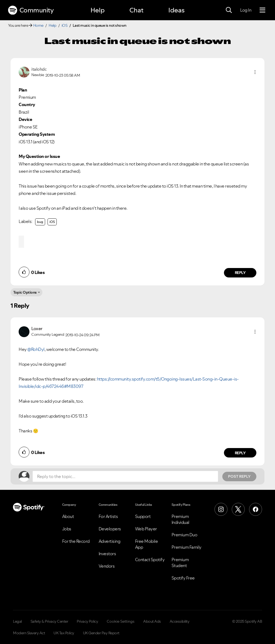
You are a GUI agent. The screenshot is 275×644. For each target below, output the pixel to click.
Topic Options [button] (25, 292)
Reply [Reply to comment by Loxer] (240, 453)
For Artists (108, 516)
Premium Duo (185, 535)
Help (98, 10)
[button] (255, 72)
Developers (110, 529)
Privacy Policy (87, 621)
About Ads (152, 621)
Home (38, 25)
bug (40, 222)
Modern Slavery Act (29, 633)
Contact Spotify (150, 560)
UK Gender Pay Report (101, 633)
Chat (136, 10)
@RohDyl (36, 349)
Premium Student (180, 562)
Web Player (146, 529)
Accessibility (180, 621)
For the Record (76, 541)
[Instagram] (221, 509)
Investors (107, 554)
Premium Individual (180, 519)
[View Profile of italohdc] (39, 69)
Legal (17, 621)
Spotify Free (183, 578)
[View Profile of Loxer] (37, 328)
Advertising (110, 541)
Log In (246, 10)
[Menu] (262, 10)
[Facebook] (256, 509)
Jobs (67, 529)
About (68, 516)
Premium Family (187, 547)
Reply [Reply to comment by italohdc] (240, 273)
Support (143, 516)
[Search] (229, 10)
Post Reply (239, 476)
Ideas (176, 10)
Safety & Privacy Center (49, 621)
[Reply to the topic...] (125, 476)
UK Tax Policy (64, 633)
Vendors (107, 566)
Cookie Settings (121, 621)
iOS (65, 25)
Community (31, 10)
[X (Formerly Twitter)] (238, 509)
